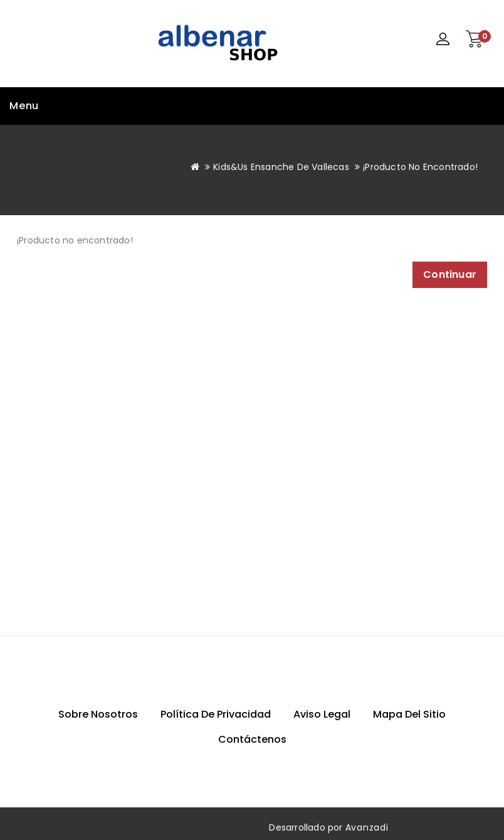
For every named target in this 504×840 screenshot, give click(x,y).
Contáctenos (252, 739)
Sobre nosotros (98, 714)
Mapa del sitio (409, 714)
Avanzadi (367, 827)
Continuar (450, 274)
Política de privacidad (216, 714)
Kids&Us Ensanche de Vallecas (281, 167)
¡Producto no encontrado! (420, 167)
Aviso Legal (322, 714)
